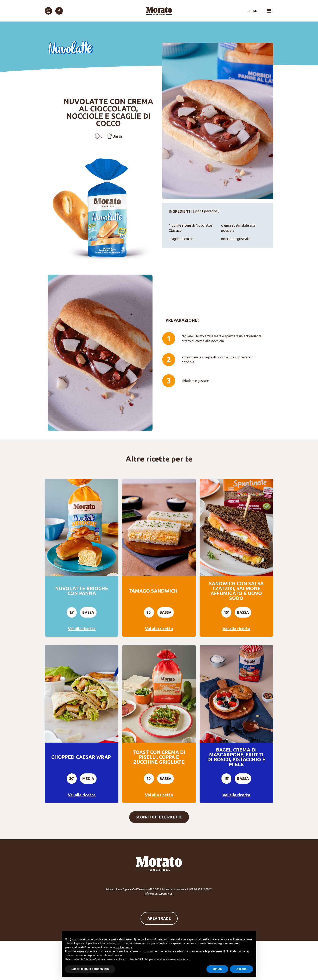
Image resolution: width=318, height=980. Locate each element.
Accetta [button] (241, 969)
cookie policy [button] (124, 947)
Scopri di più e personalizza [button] (90, 969)
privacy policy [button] (218, 939)
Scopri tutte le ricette (159, 817)
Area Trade (159, 918)
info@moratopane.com (159, 894)
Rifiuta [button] (217, 969)
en (255, 11)
